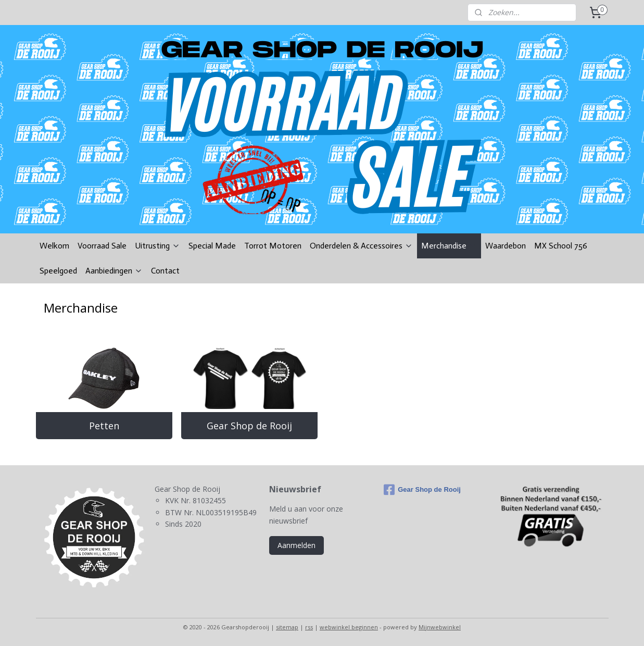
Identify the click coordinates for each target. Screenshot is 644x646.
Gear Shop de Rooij (249, 426)
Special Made (212, 246)
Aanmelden (296, 545)
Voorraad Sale (102, 246)
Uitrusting (157, 246)
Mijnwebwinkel (440, 627)
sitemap (287, 627)
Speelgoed (58, 271)
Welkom (54, 246)
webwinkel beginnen (349, 627)
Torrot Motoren (273, 246)
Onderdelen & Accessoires (361, 246)
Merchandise (449, 246)
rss (309, 627)
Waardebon (506, 246)
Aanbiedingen (114, 271)
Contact (165, 271)
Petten (104, 426)
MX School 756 (561, 246)
